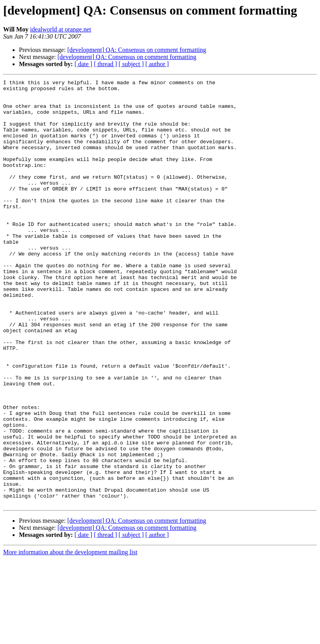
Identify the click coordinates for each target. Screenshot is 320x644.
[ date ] (83, 64)
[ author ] (157, 64)
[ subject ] (131, 64)
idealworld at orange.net (60, 29)
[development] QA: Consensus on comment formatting (137, 50)
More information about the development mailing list (70, 637)
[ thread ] (105, 64)
